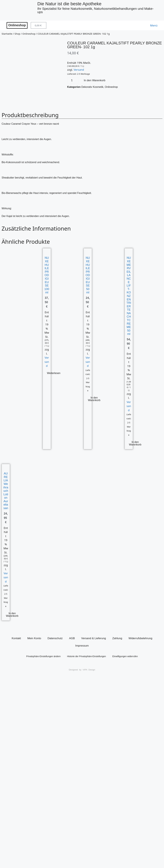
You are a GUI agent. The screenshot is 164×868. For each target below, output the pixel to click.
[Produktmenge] (73, 81)
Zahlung (117, 639)
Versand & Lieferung (94, 639)
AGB (72, 639)
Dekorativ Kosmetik (92, 87)
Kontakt (16, 639)
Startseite (7, 34)
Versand (79, 70)
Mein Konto (34, 639)
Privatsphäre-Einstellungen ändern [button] (43, 657)
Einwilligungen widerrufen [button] (125, 657)
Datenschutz (55, 639)
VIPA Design (89, 670)
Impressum (82, 646)
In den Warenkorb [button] (94, 400)
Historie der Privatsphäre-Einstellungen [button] (87, 657)
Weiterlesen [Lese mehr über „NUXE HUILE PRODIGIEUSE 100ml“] (54, 374)
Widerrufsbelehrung (140, 639)
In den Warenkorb (95, 81)
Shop (17, 34)
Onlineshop (29, 34)
